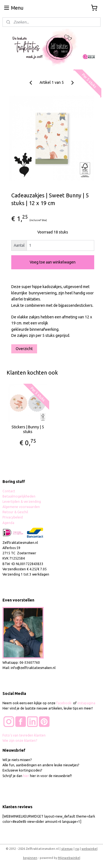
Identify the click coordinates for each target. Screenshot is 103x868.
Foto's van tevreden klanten (24, 735)
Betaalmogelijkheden (19, 496)
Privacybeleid (13, 517)
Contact (9, 491)
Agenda (8, 523)
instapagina (86, 703)
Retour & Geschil (15, 512)
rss (77, 849)
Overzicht (24, 349)
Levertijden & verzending (22, 502)
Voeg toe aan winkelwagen (53, 262)
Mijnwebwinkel (69, 858)
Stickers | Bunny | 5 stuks (28, 429)
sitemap (67, 849)
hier (26, 776)
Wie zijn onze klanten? (20, 741)
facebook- (65, 703)
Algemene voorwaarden (21, 507)
